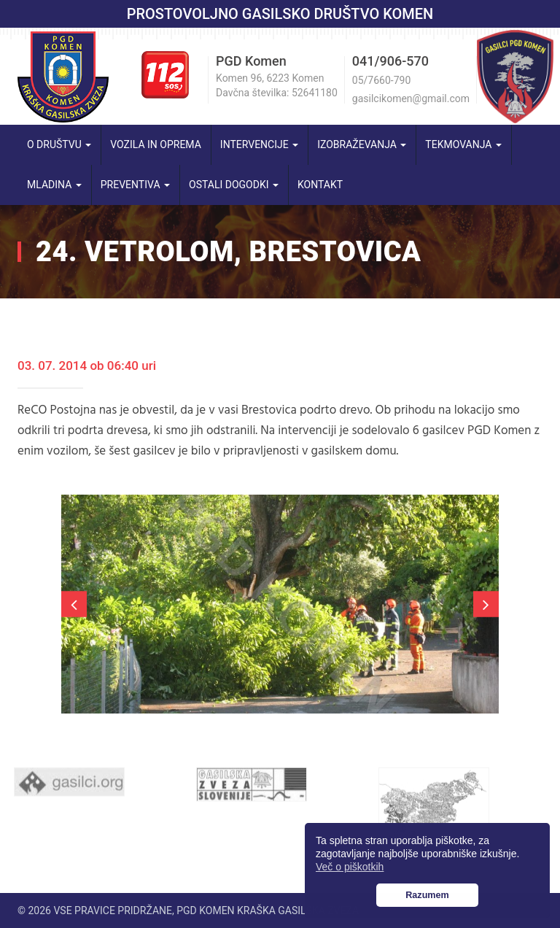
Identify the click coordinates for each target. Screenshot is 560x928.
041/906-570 (390, 61)
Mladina (54, 185)
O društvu (59, 144)
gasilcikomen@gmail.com (411, 98)
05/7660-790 (381, 80)
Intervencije (259, 144)
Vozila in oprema (156, 144)
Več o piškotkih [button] (350, 867)
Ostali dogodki (234, 185)
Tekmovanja (463, 144)
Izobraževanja (362, 144)
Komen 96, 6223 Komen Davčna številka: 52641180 (277, 85)
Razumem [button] (427, 895)
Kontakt (320, 185)
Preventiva (135, 185)
